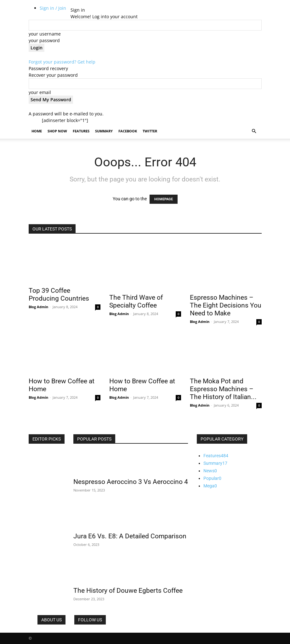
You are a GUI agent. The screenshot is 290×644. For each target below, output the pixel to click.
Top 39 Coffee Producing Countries (59, 294)
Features (81, 131)
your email (40, 92)
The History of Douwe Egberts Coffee (128, 591)
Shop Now (57, 131)
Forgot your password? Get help (62, 62)
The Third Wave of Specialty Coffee (136, 301)
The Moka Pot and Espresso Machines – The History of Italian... (223, 389)
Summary (104, 131)
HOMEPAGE (164, 199)
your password (44, 40)
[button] (254, 131)
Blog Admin (38, 307)
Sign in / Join (53, 8)
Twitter (150, 131)
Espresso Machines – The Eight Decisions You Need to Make (226, 305)
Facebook (128, 131)
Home (37, 131)
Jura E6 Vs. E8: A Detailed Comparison (130, 536)
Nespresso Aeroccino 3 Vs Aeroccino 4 (131, 482)
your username (45, 34)
